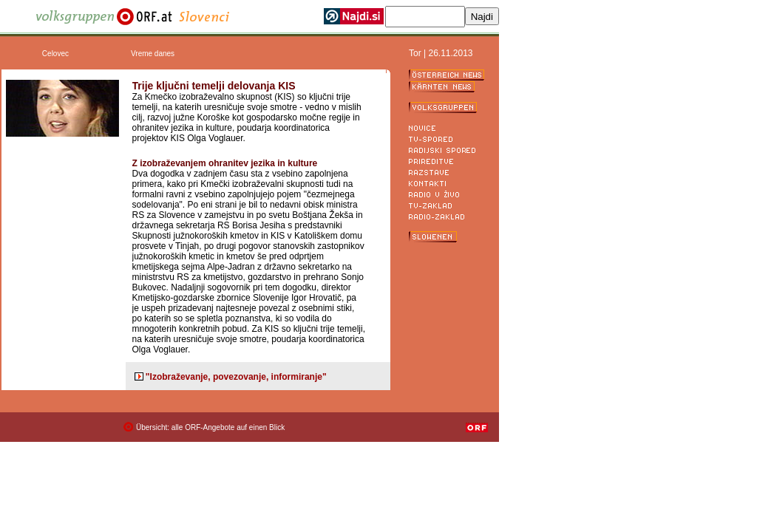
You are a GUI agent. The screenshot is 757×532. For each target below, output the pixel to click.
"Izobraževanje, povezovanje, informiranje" (236, 377)
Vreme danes (153, 54)
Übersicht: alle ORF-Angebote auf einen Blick (210, 427)
